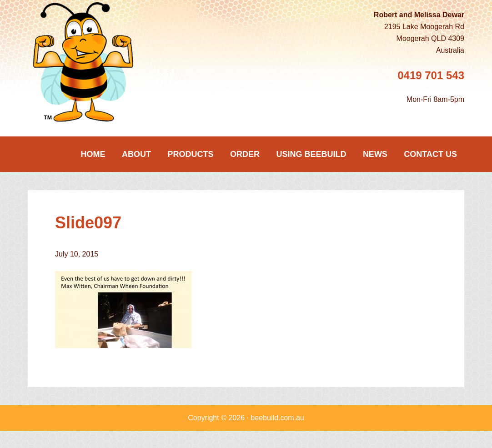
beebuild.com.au (277, 418)
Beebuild (96, 62)
